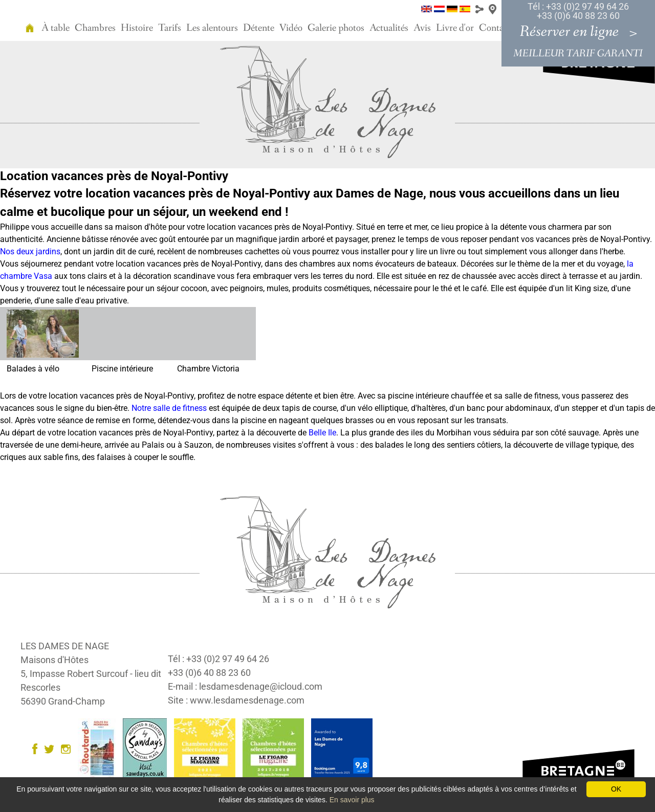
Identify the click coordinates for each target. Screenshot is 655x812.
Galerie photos (336, 28)
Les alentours (212, 28)
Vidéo (291, 28)
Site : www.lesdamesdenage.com (236, 700)
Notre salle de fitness (169, 408)
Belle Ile (322, 433)
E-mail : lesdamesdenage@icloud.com (245, 686)
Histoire (137, 28)
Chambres (95, 28)
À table (56, 28)
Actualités (389, 28)
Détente (259, 28)
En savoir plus (352, 800)
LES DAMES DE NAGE (65, 646)
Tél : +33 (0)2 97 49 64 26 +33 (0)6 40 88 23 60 (578, 11)
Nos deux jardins (30, 251)
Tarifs (170, 28)
